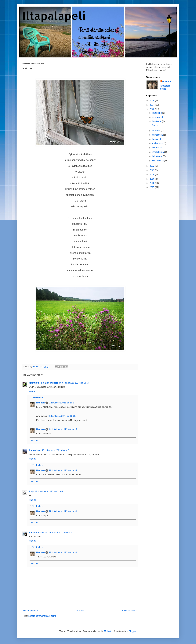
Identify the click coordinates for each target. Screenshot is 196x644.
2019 (152, 179)
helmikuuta (158, 156)
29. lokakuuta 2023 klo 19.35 (63, 470)
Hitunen (40, 403)
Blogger (132, 631)
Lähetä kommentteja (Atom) (42, 616)
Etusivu (80, 611)
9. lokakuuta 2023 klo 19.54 (62, 403)
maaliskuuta (158, 152)
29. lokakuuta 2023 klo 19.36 (63, 511)
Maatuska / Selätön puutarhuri (45, 383)
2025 (152, 100)
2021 (152, 170)
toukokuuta (158, 143)
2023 (152, 109)
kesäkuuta (157, 139)
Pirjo (31, 491)
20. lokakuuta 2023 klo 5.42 (58, 533)
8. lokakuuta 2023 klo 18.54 (76, 383)
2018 (152, 183)
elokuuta (157, 131)
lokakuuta (157, 121)
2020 (152, 175)
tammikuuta (158, 161)
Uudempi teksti (30, 611)
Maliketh (108, 631)
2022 (152, 166)
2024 (152, 105)
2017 (152, 187)
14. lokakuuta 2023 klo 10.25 (63, 429)
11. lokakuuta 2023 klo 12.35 (62, 416)
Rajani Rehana (37, 533)
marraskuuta (158, 117)
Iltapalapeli (54, 16)
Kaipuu (155, 125)
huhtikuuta (157, 148)
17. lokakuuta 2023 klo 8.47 (55, 450)
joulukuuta (157, 113)
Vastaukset (38, 397)
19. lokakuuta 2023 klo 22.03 (49, 491)
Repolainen (35, 450)
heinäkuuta (158, 135)
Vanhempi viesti (130, 611)
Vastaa (33, 391)
